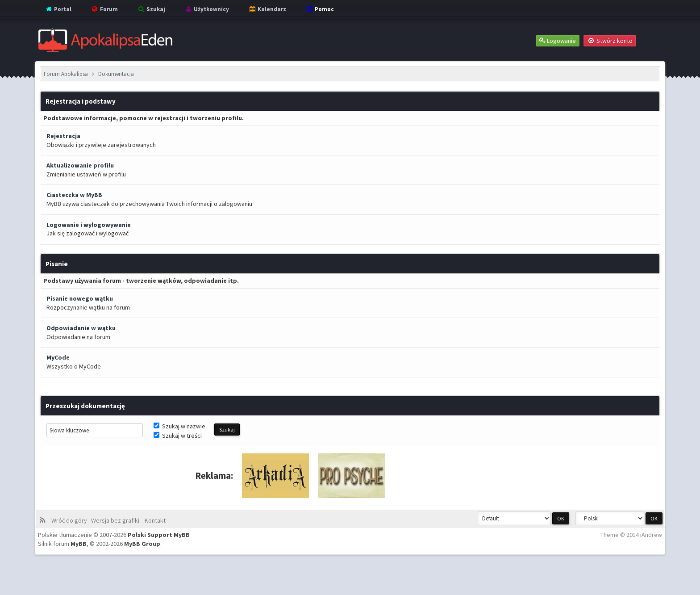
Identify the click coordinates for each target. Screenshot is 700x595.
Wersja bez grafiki (117, 520)
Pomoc (320, 9)
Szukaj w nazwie (179, 426)
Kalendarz (267, 9)
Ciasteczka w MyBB (74, 195)
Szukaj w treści (178, 436)
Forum (104, 9)
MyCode (58, 357)
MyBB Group (142, 544)
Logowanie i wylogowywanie (89, 225)
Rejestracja (63, 136)
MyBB (79, 544)
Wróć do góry (71, 520)
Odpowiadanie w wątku (81, 328)
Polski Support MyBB (159, 535)
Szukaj (151, 9)
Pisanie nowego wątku (80, 298)
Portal (58, 9)
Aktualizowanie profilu (80, 165)
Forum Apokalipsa (66, 74)
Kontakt (154, 520)
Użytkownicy (207, 9)
